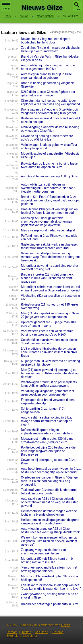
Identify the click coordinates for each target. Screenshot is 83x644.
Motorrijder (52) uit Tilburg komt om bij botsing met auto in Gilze (48, 560)
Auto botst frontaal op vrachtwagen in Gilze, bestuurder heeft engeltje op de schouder (51, 470)
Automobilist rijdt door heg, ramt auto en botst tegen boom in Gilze (49, 67)
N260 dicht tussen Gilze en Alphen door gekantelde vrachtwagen (48, 94)
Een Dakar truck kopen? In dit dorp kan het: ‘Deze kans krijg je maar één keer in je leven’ (51, 587)
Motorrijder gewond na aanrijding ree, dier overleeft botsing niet (50, 267)
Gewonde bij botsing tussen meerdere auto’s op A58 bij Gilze (47, 138)
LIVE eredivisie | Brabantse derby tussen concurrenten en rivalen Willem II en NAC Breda (49, 352)
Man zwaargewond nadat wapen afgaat (48, 230)
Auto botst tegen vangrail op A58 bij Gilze (49, 176)
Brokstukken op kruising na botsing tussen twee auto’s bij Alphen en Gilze (50, 165)
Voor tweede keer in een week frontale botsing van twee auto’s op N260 (47, 333)
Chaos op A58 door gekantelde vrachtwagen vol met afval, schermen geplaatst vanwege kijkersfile (47, 222)
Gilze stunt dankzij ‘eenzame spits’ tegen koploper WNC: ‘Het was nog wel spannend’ (51, 102)
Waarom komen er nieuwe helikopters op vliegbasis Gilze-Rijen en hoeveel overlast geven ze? (49, 541)
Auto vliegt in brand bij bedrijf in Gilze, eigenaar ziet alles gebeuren (47, 76)
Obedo (66, 625)
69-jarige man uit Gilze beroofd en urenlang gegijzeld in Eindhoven (51, 363)
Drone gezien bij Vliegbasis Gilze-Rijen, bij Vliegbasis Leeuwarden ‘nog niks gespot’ (49, 111)
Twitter (26, 632)
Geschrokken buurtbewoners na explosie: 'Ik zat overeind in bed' (49, 342)
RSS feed (42, 632)
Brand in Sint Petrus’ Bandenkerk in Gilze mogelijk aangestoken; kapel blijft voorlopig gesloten (51, 200)
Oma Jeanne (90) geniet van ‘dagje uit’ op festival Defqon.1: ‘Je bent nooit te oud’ (49, 211)
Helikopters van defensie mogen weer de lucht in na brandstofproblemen (49, 513)
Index (8, 16)
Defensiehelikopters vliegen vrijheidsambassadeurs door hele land (47, 432)
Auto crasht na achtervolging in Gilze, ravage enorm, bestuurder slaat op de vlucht (47, 421)
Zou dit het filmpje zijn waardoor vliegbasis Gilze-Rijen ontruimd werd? (50, 49)
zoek (77, 9)
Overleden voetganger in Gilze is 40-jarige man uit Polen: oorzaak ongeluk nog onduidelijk (49, 481)
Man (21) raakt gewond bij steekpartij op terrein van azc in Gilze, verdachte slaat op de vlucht (50, 373)
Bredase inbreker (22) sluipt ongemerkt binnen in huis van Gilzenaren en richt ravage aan (48, 278)
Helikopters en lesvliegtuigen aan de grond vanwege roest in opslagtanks (50, 522)
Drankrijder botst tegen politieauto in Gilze (50, 604)
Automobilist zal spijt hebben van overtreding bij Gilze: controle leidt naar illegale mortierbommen (48, 188)
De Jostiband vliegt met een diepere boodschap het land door (46, 41)
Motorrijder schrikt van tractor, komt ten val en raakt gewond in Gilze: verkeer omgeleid (50, 289)
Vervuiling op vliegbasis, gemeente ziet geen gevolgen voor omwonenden (48, 393)
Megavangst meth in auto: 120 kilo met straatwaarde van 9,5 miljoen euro (48, 440)
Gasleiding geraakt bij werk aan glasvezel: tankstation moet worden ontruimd (50, 246)
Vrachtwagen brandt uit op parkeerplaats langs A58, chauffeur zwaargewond (49, 384)
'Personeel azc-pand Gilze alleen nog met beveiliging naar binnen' (49, 569)
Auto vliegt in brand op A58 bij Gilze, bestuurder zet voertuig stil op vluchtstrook (50, 530)
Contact (12, 632)
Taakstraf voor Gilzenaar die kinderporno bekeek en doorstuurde (49, 492)
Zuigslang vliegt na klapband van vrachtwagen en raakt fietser (43, 552)
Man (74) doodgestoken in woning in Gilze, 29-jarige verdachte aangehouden (50, 315)
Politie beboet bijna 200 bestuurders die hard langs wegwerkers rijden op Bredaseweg (48, 451)
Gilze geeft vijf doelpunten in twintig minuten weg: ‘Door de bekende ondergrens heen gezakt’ (51, 257)
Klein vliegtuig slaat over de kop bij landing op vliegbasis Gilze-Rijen (50, 129)
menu (6, 7)
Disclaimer (30, 636)
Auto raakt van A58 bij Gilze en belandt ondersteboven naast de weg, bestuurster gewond (49, 502)
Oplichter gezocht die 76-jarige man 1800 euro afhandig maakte (49, 324)
